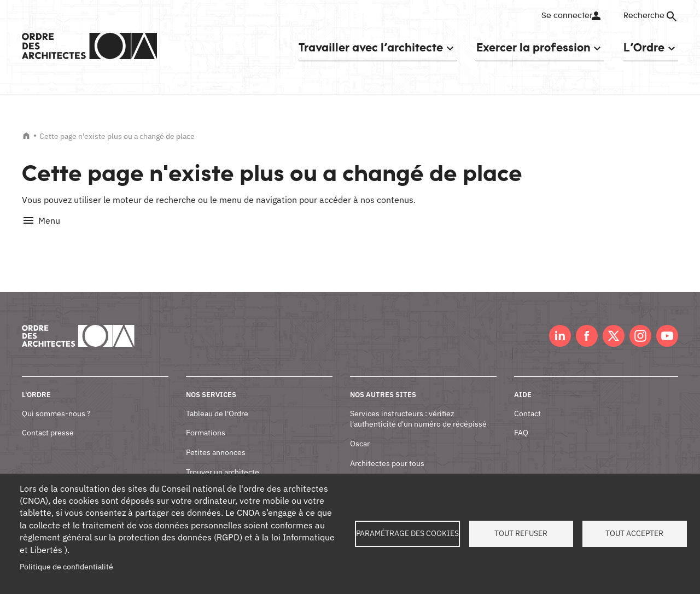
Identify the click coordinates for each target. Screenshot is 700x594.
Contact (527, 401)
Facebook (587, 324)
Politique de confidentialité (66, 567)
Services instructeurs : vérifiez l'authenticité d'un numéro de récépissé (418, 406)
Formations (206, 421)
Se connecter (566, 16)
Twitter (614, 324)
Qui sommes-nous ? (56, 401)
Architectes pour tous (387, 451)
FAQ (521, 421)
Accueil (26, 136)
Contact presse (48, 421)
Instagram (640, 324)
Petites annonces (216, 440)
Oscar (360, 432)
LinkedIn (560, 324)
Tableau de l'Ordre (217, 401)
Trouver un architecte (223, 459)
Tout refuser (521, 533)
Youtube (667, 324)
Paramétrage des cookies (407, 533)
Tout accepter (634, 533)
